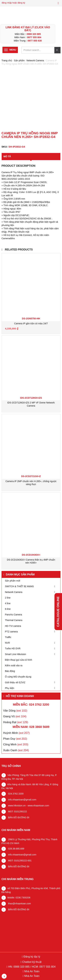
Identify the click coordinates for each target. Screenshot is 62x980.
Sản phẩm (19, 60)
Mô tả (7, 156)
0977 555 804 (34, 37)
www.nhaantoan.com (38, 806)
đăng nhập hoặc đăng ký (13, 3)
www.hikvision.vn (17, 806)
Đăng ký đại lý (31, 957)
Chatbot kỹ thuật (31, 962)
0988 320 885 (34, 34)
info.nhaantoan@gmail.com (22, 800)
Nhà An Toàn (32, 971)
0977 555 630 (35, 41)
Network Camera (35, 60)
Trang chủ (7, 60)
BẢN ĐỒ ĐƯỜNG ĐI (18, 817)
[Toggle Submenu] (55, 586)
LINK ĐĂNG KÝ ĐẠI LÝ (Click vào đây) (28, 29)
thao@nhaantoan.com (19, 904)
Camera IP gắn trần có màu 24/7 (31, 323)
